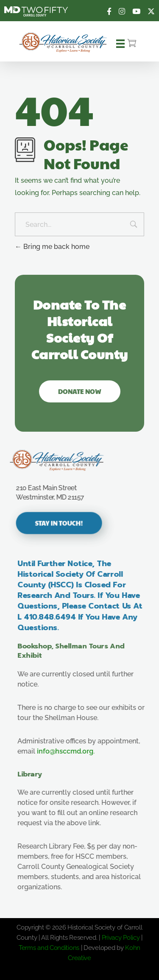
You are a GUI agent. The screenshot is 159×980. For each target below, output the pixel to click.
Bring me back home (52, 247)
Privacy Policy (121, 938)
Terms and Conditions (49, 948)
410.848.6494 (57, 617)
